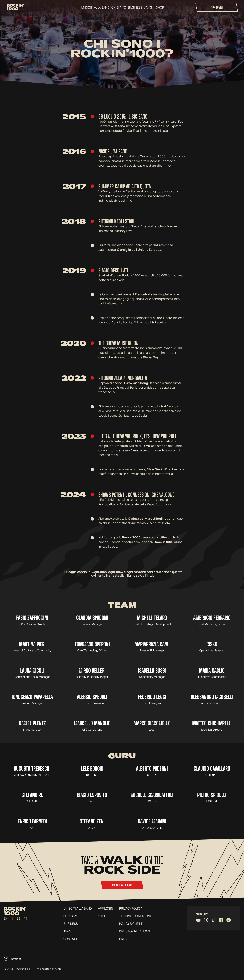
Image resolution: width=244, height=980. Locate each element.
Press (124, 939)
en (6, 919)
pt (26, 919)
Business (135, 7)
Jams (148, 7)
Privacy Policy (130, 908)
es (19, 919)
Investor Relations (135, 931)
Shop (160, 7)
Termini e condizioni (135, 916)
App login (217, 7)
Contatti (71, 939)
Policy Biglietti (131, 924)
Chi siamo (119, 7)
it (12, 919)
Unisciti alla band (95, 7)
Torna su (13, 959)
